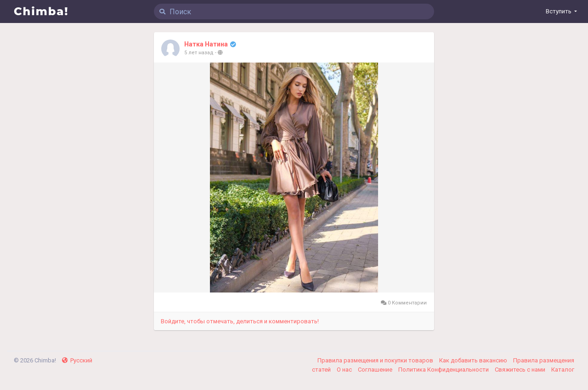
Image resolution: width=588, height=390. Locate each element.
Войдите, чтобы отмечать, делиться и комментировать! (240, 321)
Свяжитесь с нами (521, 370)
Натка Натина (206, 44)
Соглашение (376, 370)
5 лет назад (199, 53)
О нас (345, 370)
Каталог (563, 370)
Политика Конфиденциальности (444, 370)
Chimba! (41, 11)
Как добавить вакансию (474, 360)
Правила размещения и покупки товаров (376, 360)
